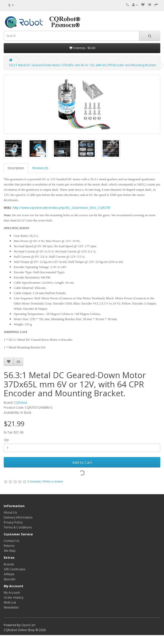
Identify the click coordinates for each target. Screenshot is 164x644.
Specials (9, 579)
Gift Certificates (15, 569)
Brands (9, 564)
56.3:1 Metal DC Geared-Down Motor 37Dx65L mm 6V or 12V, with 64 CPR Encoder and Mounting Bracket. (83, 65)
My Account (12, 593)
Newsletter (11, 607)
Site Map (10, 551)
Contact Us (11, 541)
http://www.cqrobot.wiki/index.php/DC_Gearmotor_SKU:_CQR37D (61, 208)
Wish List (10, 602)
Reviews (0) (40, 168)
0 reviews (34, 481)
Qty (6, 440)
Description (16, 168)
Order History (14, 598)
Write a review (53, 481)
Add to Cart (82, 462)
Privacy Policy (13, 522)
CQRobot (20, 403)
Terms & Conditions (18, 527)
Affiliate (9, 574)
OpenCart (28, 625)
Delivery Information (18, 517)
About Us (10, 512)
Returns (9, 546)
